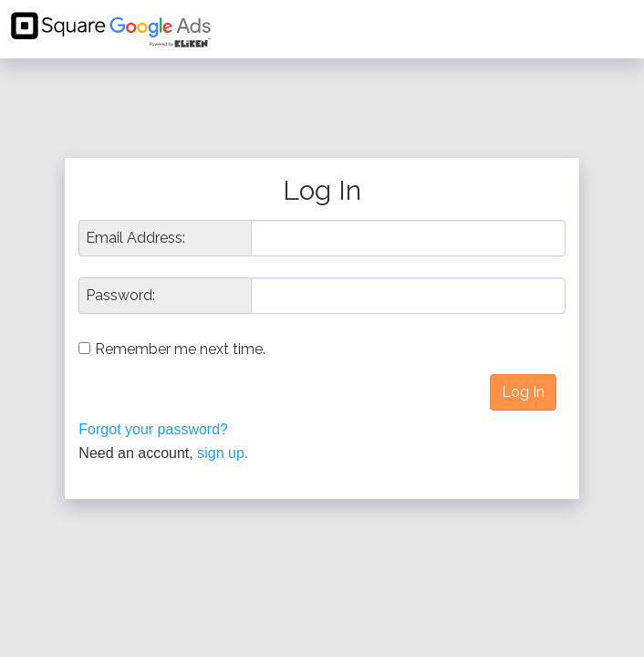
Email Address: (135, 238)
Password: (120, 296)
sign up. (223, 453)
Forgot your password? (153, 429)
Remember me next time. (180, 349)
